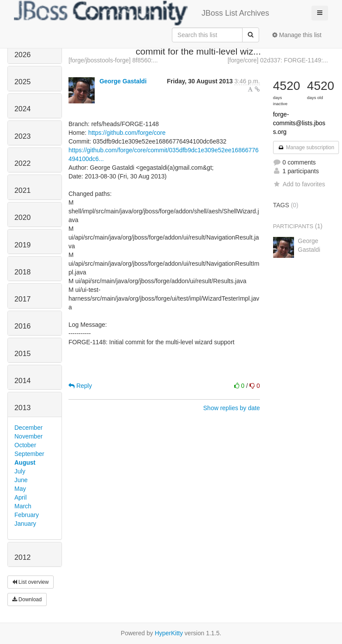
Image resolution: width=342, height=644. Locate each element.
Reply (80, 386)
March (23, 506)
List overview (31, 582)
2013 (22, 408)
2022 (22, 163)
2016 (22, 326)
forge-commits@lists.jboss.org (299, 123)
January (25, 524)
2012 (22, 557)
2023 (22, 136)
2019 (22, 245)
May (20, 489)
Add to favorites (299, 184)
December (29, 428)
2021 (22, 190)
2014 (22, 381)
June (21, 480)
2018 (22, 272)
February (27, 515)
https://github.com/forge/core (127, 133)
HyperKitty (169, 633)
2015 (22, 354)
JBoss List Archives (142, 13)
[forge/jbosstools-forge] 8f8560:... (113, 60)
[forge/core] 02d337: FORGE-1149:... (278, 60)
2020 (22, 218)
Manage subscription (306, 147)
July (20, 471)
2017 (22, 299)
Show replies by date (232, 408)
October (25, 445)
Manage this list (297, 35)
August (25, 462)
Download (27, 599)
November (29, 436)
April (21, 497)
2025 (22, 82)
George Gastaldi (123, 81)
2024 (22, 109)
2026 (22, 55)
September (29, 454)
